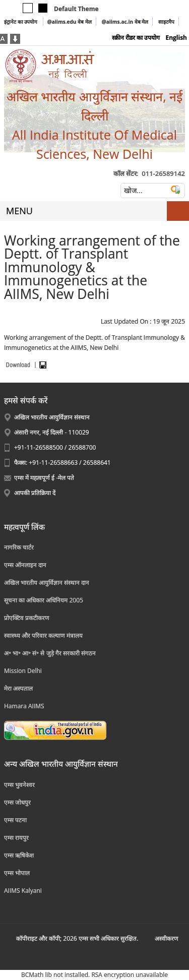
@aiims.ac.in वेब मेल (125, 22)
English (176, 38)
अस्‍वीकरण (167, 938)
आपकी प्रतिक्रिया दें (35, 493)
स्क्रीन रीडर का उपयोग (136, 38)
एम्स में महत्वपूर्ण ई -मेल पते (44, 478)
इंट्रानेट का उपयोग (21, 22)
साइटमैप (166, 22)
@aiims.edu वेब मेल (70, 22)
